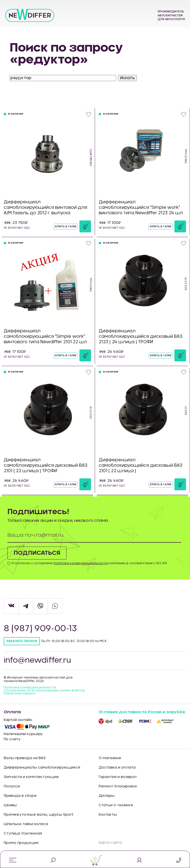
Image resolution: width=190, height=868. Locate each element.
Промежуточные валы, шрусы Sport (39, 815)
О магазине (110, 758)
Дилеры (107, 796)
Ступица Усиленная (23, 834)
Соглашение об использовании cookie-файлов (44, 690)
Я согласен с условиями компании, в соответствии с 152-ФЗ (89, 563)
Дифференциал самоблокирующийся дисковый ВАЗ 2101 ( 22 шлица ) (141, 465)
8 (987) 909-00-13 (41, 629)
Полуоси (12, 786)
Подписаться (37, 553)
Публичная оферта (19, 693)
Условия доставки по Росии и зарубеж (142, 712)
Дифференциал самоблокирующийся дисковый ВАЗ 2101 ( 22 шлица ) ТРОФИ (46, 465)
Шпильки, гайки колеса (26, 824)
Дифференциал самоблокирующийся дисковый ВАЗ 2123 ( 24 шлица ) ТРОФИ (141, 336)
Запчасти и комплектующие (31, 777)
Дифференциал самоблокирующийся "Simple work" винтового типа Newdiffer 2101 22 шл (45, 336)
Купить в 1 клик (66, 227)
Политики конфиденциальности (81, 563)
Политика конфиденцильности (30, 687)
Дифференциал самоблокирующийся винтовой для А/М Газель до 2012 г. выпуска (45, 207)
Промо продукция (21, 843)
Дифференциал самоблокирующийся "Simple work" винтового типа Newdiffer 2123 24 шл (141, 207)
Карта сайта (110, 843)
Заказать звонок (22, 641)
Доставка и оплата (117, 768)
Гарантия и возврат (118, 777)
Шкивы (10, 805)
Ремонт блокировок (118, 786)
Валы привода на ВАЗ (25, 758)
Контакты (108, 815)
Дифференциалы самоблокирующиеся (42, 768)
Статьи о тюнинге (116, 805)
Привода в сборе (20, 796)
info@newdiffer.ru (37, 660)
